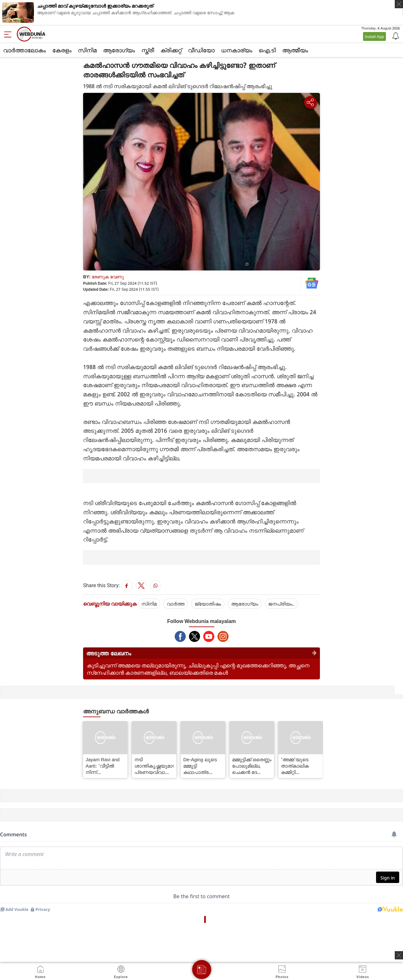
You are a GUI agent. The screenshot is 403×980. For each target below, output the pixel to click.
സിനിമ (87, 50)
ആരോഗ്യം (119, 50)
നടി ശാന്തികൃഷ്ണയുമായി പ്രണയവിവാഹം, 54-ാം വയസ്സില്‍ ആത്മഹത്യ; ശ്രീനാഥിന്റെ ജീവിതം (154, 766)
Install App (374, 36)
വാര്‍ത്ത (176, 604)
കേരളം (62, 50)
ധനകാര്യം (237, 50)
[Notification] (395, 36)
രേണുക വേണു (108, 277)
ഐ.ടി (267, 50)
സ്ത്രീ (148, 50)
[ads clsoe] (399, 955)
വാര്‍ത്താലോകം (25, 50)
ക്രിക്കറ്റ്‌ (171, 50)
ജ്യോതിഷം (208, 604)
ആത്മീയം (295, 50)
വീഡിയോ (201, 50)
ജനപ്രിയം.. (281, 604)
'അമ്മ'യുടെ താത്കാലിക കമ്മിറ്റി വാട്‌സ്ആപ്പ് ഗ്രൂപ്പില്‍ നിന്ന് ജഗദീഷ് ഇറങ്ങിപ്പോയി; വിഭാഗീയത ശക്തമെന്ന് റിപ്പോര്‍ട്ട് (297, 766)
